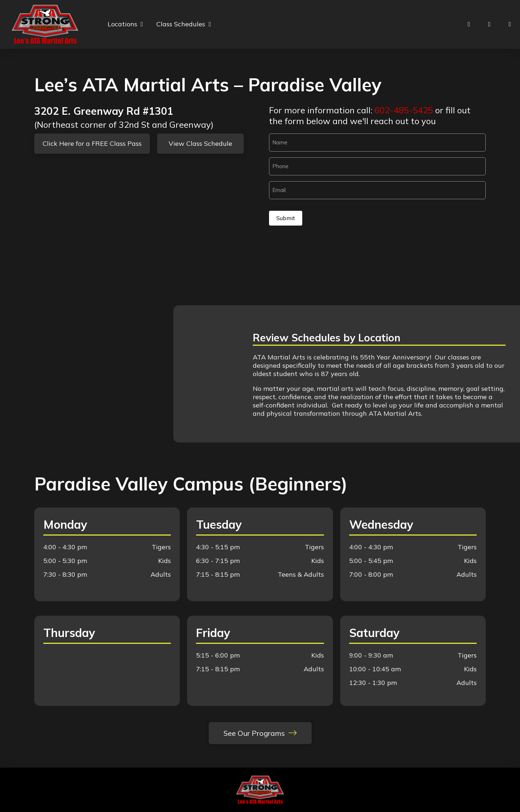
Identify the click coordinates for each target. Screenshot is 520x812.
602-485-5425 (404, 110)
